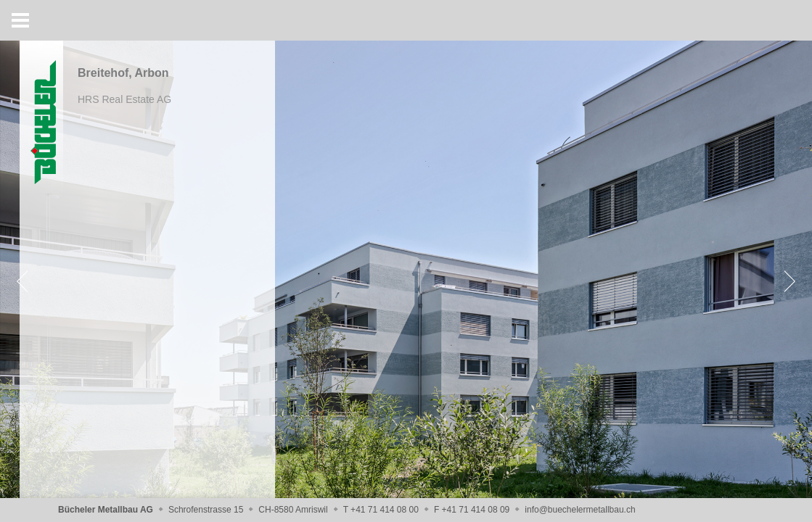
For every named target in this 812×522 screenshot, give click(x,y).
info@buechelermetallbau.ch (580, 510)
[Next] (787, 281)
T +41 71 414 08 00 (381, 510)
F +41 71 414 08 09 (472, 510)
